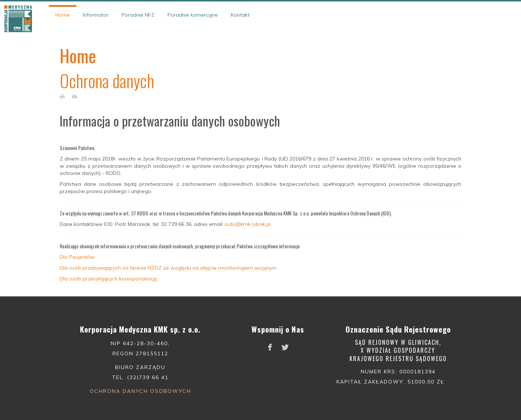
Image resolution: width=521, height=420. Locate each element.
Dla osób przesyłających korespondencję (108, 279)
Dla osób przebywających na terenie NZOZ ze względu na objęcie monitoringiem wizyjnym (168, 268)
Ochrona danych (107, 80)
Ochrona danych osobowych (140, 391)
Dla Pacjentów (77, 257)
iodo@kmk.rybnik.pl (248, 224)
